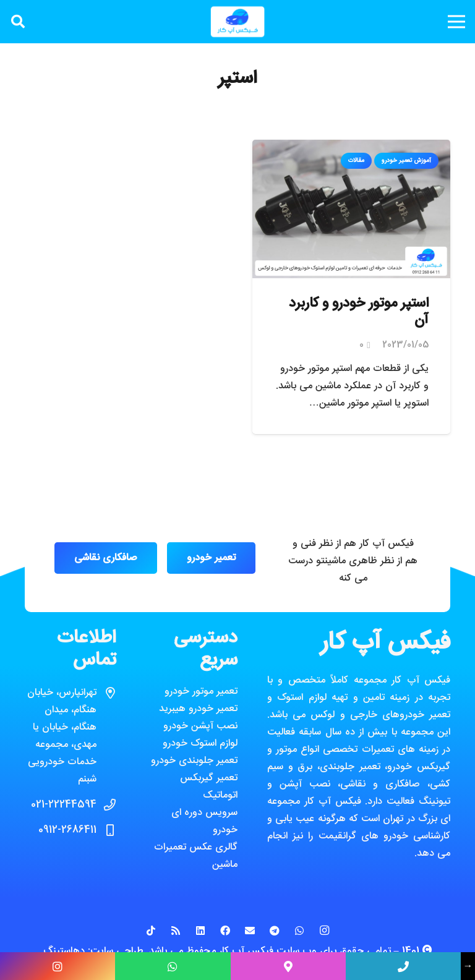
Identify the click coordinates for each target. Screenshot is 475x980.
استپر (238, 79)
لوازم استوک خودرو (200, 744)
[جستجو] (18, 22)
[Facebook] (225, 931)
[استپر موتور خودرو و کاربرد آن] (351, 148)
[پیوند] (237, 22)
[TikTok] (151, 931)
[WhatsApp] (299, 931)
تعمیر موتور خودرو (201, 692)
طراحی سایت (117, 951)
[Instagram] (324, 931)
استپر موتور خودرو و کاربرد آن (359, 312)
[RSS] (176, 931)
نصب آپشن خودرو (200, 726)
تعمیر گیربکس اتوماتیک (209, 787)
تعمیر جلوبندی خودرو (194, 761)
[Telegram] (275, 931)
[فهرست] (456, 22)
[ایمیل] (250, 931)
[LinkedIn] (200, 931)
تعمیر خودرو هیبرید (198, 709)
